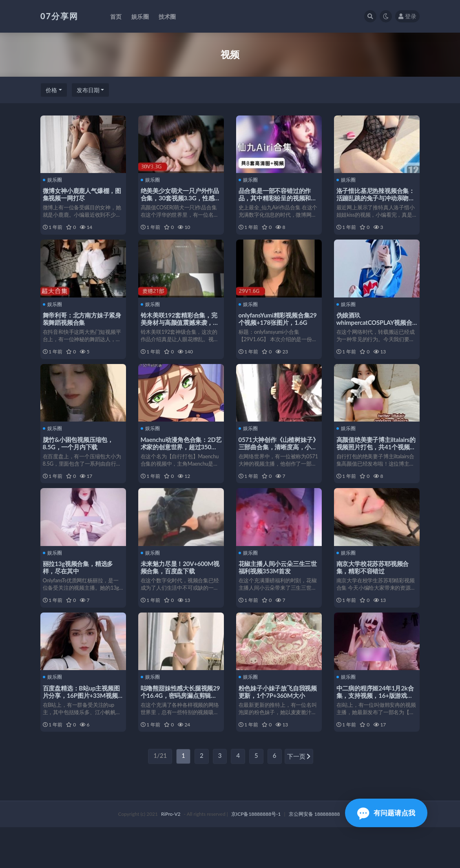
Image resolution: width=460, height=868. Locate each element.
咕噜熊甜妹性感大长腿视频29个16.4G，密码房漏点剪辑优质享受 (181, 728)
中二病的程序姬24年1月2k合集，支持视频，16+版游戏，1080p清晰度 (377, 728)
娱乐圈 (54, 180)
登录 (407, 16)
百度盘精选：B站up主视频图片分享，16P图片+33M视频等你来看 (83, 728)
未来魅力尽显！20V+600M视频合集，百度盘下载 (179, 592)
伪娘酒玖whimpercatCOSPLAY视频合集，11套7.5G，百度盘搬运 (376, 330)
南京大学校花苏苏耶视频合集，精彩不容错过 (374, 592)
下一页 (299, 798)
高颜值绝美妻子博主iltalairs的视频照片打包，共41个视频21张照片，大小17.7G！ (375, 463)
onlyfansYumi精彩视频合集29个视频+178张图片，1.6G (278, 326)
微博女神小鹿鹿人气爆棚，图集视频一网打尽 (81, 194)
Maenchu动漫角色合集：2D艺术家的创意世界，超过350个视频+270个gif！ (181, 463)
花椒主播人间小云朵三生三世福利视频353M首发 (276, 592)
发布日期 (88, 90)
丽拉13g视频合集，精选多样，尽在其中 (80, 592)
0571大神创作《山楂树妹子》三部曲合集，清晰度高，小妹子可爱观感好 (274, 463)
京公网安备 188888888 (314, 855)
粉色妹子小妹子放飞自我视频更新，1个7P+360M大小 (276, 725)
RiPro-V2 (171, 855)
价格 (51, 90)
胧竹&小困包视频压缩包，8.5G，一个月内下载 (80, 460)
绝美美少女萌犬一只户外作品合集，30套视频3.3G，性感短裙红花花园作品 (179, 198)
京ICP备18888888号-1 (256, 855)
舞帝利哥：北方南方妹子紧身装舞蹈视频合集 (81, 326)
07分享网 (59, 16)
